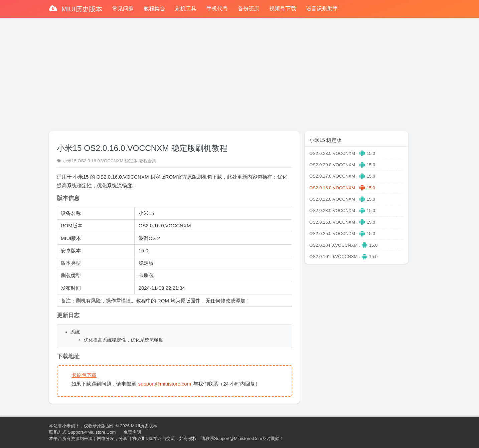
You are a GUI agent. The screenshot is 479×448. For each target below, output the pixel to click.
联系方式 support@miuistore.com (82, 432)
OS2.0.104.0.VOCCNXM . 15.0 (343, 245)
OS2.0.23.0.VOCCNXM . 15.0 (342, 153)
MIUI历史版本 (81, 9)
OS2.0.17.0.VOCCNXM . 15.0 (342, 176)
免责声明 (132, 432)
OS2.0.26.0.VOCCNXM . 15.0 (342, 222)
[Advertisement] (239, 71)
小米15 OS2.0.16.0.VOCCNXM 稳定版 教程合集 (109, 161)
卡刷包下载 (84, 375)
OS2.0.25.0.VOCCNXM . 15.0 (342, 234)
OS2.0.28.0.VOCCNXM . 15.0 (342, 210)
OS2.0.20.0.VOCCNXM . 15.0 (342, 165)
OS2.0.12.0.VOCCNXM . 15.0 (342, 199)
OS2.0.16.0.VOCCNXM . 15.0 (342, 188)
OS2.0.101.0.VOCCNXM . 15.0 (343, 257)
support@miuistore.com (165, 384)
